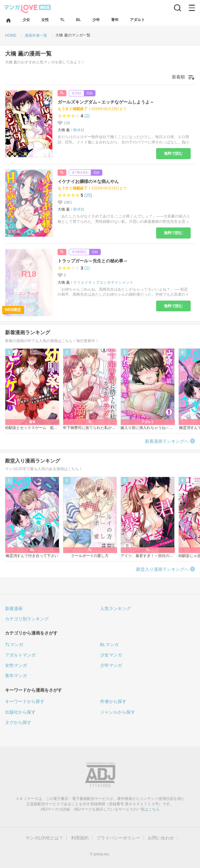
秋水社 (79, 130)
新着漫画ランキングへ (167, 441)
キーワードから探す (25, 701)
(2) (87, 116)
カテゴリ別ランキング (27, 619)
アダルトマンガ (20, 655)
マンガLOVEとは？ (44, 838)
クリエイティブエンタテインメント (103, 282)
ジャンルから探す (118, 712)
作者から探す (113, 701)
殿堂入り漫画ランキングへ (162, 569)
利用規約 (80, 838)
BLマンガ (109, 645)
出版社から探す (20, 712)
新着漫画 (14, 608)
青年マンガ (16, 676)
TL (62, 93)
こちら (154, 809)
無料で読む (173, 153)
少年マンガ (111, 665)
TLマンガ (14, 645)
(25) (88, 195)
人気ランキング (115, 608)
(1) (87, 268)
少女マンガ (111, 655)
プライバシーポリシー (118, 838)
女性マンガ (16, 665)
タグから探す (18, 722)
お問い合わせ (161, 838)
